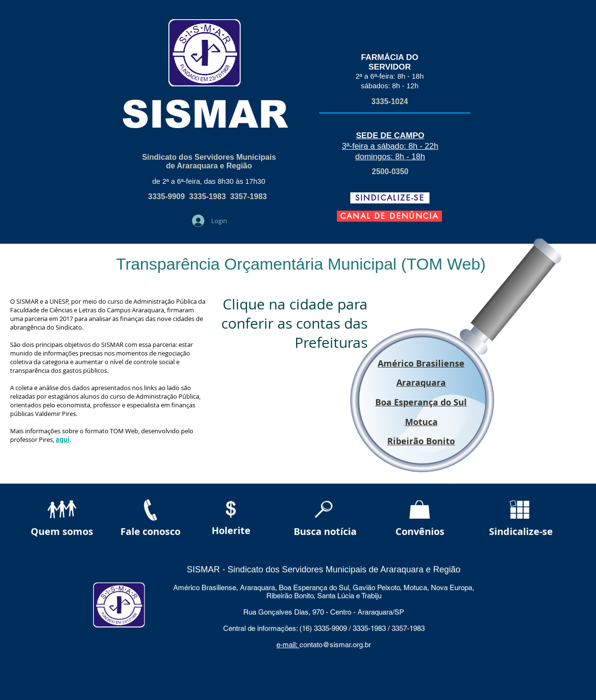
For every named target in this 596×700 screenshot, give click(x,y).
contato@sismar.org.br (335, 645)
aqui (63, 439)
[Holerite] (231, 531)
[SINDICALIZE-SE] (390, 198)
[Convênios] (420, 532)
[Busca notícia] (325, 532)
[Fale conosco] (150, 532)
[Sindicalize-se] (521, 532)
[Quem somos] (62, 532)
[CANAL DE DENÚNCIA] (389, 216)
